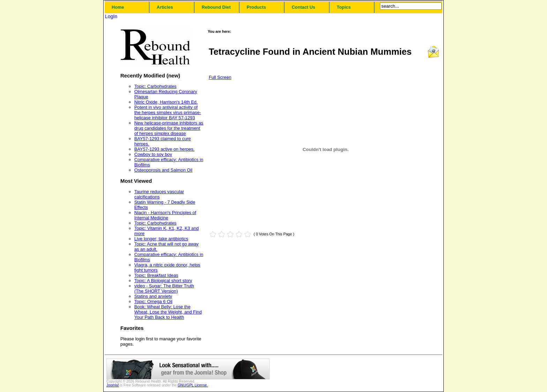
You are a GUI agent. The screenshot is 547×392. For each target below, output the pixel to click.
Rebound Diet (216, 7)
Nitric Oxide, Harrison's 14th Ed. (166, 102)
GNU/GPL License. (193, 385)
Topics (344, 7)
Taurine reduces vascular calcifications (159, 194)
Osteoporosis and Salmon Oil (163, 170)
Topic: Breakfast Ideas (156, 275)
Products (256, 7)
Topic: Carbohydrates (155, 86)
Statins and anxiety (153, 296)
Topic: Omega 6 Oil (153, 301)
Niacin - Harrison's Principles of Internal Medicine (165, 215)
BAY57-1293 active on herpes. (164, 149)
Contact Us (304, 7)
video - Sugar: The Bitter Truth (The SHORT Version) (164, 288)
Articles (165, 7)
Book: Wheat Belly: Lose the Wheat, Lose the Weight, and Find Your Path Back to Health (168, 312)
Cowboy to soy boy (153, 154)
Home (118, 7)
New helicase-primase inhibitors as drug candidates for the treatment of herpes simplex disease (169, 128)
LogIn (111, 16)
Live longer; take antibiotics (161, 239)
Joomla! (113, 385)
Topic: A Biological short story (163, 281)
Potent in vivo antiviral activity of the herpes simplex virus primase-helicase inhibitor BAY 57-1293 (168, 112)
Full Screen (220, 77)
